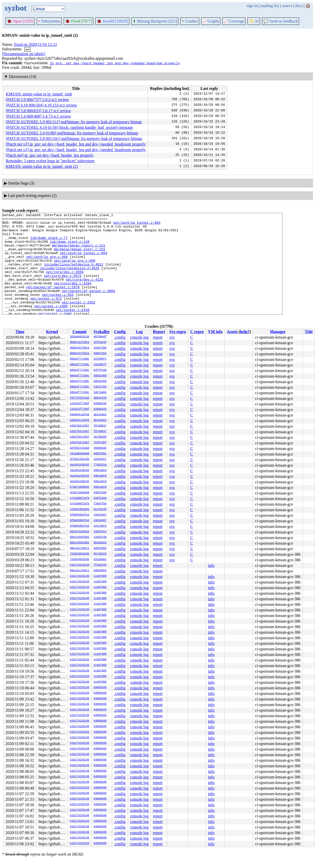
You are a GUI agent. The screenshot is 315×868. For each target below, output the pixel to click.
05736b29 (100, 554)
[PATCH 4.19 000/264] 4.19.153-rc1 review (41, 105)
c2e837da (100, 537)
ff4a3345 (100, 565)
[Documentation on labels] (24, 54)
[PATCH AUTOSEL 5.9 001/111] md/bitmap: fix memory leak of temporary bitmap (74, 122)
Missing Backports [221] (155, 21)
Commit (79, 332)
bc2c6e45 (100, 509)
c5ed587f (100, 365)
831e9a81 (100, 560)
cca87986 (100, 576)
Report (159, 332)
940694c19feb (80, 415)
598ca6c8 (100, 470)
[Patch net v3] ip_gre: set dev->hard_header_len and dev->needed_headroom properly (76, 150)
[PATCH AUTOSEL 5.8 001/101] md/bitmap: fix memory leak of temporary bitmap (74, 139)
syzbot (16, 8)
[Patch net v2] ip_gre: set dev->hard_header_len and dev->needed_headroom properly (76, 144)
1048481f (100, 459)
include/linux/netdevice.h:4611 (74, 275)
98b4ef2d (100, 398)
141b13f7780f (80, 404)
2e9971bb (100, 348)
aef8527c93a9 (80, 448)
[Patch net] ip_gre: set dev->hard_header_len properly (50, 155)
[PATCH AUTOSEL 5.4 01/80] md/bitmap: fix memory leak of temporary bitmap (72, 133)
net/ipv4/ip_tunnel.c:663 (137, 225)
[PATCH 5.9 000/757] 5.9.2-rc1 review (37, 100)
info (211, 565)
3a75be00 (100, 437)
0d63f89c (100, 454)
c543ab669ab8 (80, 454)
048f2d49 (100, 493)
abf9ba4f (100, 337)
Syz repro (178, 332)
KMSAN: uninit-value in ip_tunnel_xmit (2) (42, 166)
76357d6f (100, 443)
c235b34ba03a (80, 509)
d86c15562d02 (80, 537)
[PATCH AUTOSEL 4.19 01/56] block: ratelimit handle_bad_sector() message (69, 127)
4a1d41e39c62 (80, 465)
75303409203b (80, 554)
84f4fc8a (100, 370)
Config (120, 332)
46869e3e (100, 448)
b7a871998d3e (80, 487)
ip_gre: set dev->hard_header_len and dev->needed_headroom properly (115, 63)
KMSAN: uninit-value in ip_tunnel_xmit (39, 94)
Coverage (234, 21)
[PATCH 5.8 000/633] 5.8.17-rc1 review (38, 111)
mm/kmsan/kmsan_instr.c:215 (80, 257)
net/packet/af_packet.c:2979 (53, 302)
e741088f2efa (80, 498)
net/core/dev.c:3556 (65, 284)
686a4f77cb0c (80, 359)
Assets (232, 332)
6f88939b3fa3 (80, 515)
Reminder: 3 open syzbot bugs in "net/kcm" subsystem (50, 161)
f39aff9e (100, 504)
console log (139, 337)
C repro (197, 332)
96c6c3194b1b (80, 532)
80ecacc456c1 (80, 548)
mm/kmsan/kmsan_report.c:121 (79, 252)
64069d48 (100, 688)
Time (20, 332)
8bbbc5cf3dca (80, 342)
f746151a (100, 465)
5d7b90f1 (100, 359)
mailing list (270, 6)
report (158, 337)
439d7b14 (100, 532)
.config (120, 337)
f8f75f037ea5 (80, 398)
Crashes (190, 21)
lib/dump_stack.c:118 (70, 247)
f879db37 (100, 426)
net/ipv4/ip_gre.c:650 (75, 270)
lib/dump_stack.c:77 (49, 243)
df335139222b (80, 459)
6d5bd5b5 (100, 548)
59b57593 (100, 354)
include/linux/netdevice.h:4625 (70, 279)
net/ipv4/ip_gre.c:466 (47, 266)
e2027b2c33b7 (80, 426)
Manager (278, 332)
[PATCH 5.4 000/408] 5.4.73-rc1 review (38, 116)
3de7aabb (100, 392)
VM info (215, 332)
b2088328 (100, 404)
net (28, 49)
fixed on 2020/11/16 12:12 (36, 44)
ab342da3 (100, 415)
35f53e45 (100, 342)
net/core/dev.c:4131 (85, 293)
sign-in (252, 6)
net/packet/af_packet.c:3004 (88, 307)
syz (172, 337)
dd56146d (100, 376)
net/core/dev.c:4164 (73, 298)
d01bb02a (100, 543)
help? (245, 332)
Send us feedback (281, 21)
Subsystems (49, 21)
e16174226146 (80, 565)
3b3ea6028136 (80, 337)
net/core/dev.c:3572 (63, 288)
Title (309, 332)
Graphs (211, 21)
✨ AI (254, 21)
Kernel (52, 332)
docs (299, 6)
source (287, 6)
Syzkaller (102, 332)
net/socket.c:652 (58, 311)
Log (139, 332)
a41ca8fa (100, 526)
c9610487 (100, 515)
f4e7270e (100, 387)
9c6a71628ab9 (80, 493)
